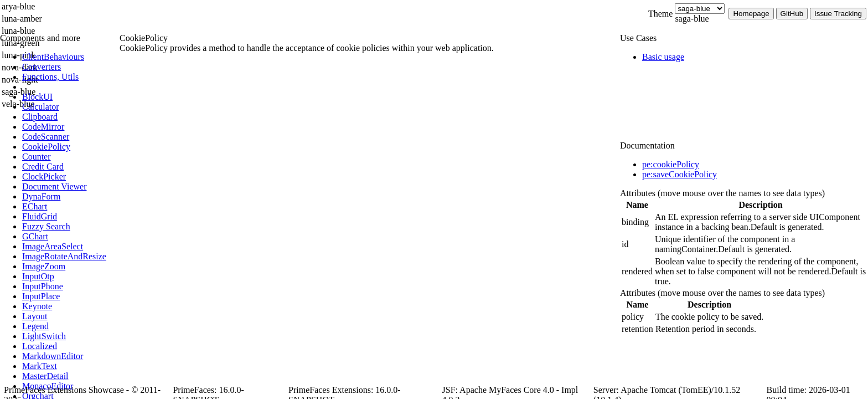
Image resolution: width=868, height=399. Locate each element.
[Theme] (700, 9)
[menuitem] (69, 57)
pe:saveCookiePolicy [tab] (680, 174)
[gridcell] (637, 222)
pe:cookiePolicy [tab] (671, 164)
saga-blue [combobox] (692, 19)
